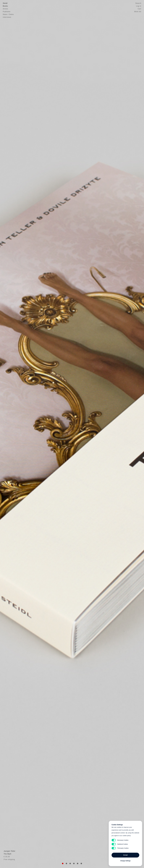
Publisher (7, 12)
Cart (139, 9)
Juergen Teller (9, 855)
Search (138, 3)
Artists (5, 9)
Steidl (5, 3)
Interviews (7, 17)
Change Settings (125, 861)
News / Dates (8, 14)
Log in (139, 6)
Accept (125, 855)
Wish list (138, 12)
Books (5, 6)
